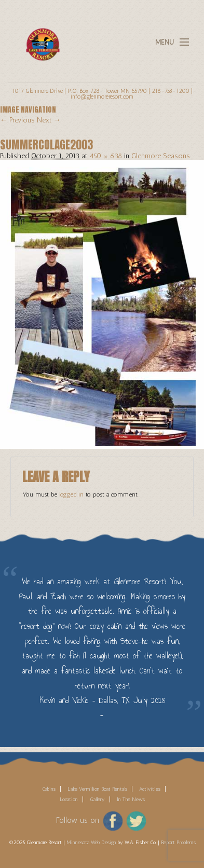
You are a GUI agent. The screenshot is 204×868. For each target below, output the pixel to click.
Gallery (97, 800)
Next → (49, 120)
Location (69, 800)
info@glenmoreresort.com (102, 97)
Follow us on (78, 820)
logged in (71, 494)
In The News (131, 800)
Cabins (49, 789)
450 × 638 (106, 156)
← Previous (17, 120)
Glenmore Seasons (161, 156)
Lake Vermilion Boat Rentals (97, 789)
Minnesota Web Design (91, 843)
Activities (150, 789)
